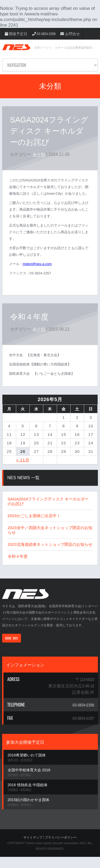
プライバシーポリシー (61, 837)
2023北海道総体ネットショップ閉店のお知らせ (50, 544)
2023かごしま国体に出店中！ (34, 516)
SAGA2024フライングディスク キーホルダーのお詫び (49, 131)
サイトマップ (33, 837)
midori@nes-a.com (37, 264)
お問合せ (70, 34)
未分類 (39, 154)
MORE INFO (12, 638)
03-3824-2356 (44, 34)
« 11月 (23, 460)
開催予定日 (16, 34)
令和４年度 (29, 317)
